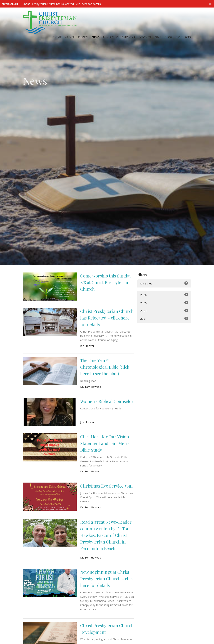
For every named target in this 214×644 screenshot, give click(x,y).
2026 (164, 295)
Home (57, 37)
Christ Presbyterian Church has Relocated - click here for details (62, 4)
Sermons (128, 37)
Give (158, 37)
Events (83, 37)
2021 (164, 319)
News (96, 37)
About (70, 37)
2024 (164, 311)
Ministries (111, 37)
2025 (164, 303)
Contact (145, 37)
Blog (168, 37)
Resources (183, 37)
